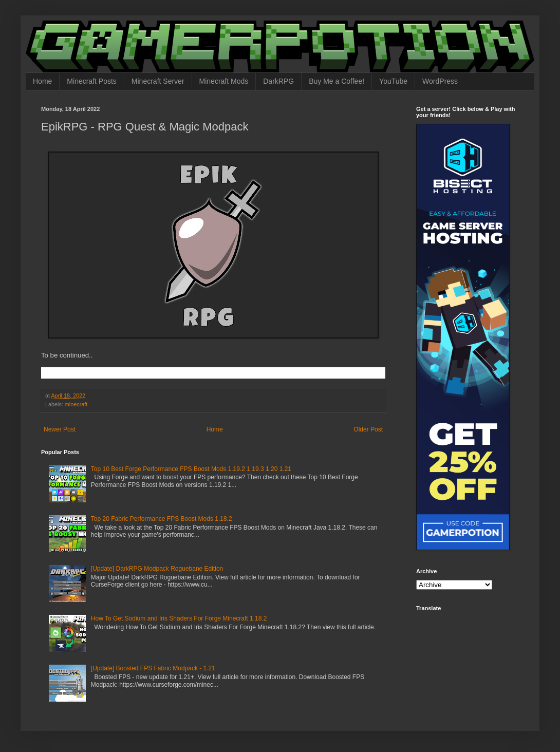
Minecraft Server (158, 81)
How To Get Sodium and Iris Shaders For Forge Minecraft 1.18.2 (179, 618)
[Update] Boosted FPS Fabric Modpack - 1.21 (153, 668)
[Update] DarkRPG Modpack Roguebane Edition (157, 569)
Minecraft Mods (224, 81)
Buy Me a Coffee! (337, 81)
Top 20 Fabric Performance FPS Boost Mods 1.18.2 (162, 519)
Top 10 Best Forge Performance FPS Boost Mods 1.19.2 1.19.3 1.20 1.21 (191, 469)
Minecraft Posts (91, 81)
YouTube (393, 81)
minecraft (76, 404)
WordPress (440, 81)
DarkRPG (278, 81)
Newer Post (60, 429)
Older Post (368, 429)
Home (42, 81)
